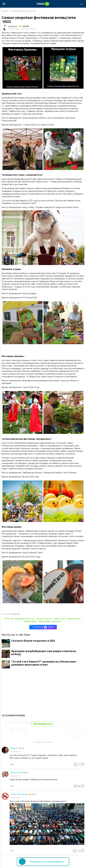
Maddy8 (14, 748)
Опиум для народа (19, 794)
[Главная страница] (43, 4)
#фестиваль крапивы (50, 621)
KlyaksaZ (13, 26)
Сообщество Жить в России (23, 11)
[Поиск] (81, 4)
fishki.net (15, 614)
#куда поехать (44, 619)
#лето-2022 (60, 619)
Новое (5, 11)
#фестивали (31, 621)
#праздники (74, 619)
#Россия (9, 619)
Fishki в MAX (43, 627)
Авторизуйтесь (42, 724)
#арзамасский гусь (25, 619)
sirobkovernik (16, 773)
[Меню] (4, 4)
